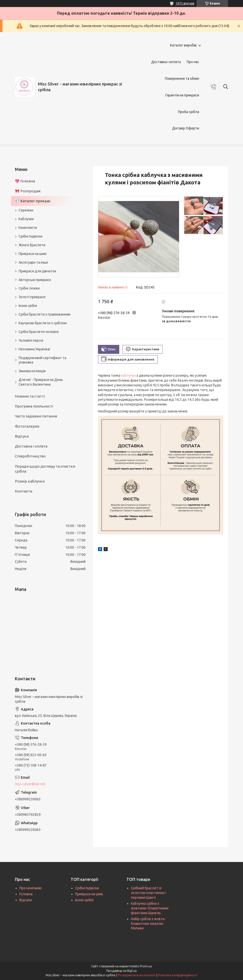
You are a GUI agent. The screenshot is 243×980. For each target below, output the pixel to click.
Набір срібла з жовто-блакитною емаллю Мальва (148, 924)
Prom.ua (146, 966)
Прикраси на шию (33, 254)
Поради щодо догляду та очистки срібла (45, 469)
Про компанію (30, 888)
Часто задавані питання (36, 416)
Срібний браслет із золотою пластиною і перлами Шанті (149, 893)
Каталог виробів (183, 45)
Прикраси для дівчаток (37, 271)
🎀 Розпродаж (28, 191)
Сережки (26, 210)
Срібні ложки (29, 288)
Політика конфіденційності (178, 975)
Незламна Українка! (34, 349)
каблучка (128, 375)
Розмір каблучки (30, 481)
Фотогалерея (27, 426)
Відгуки (22, 436)
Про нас (193, 62)
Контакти (24, 491)
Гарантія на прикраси (182, 95)
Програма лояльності (34, 406)
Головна (26, 894)
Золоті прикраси (32, 297)
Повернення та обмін (182, 79)
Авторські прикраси (35, 280)
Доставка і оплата (166, 62)
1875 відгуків (185, 3)
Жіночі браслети (32, 245)
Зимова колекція (32, 371)
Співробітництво (30, 456)
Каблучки (26, 219)
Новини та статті (30, 396)
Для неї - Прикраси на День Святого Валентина (41, 382)
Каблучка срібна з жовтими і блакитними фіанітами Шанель (150, 908)
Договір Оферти (186, 128)
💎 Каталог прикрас (33, 201)
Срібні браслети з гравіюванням (45, 314)
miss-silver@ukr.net (30, 784)
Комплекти (28, 228)
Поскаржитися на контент (137, 975)
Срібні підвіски (30, 236)
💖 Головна (25, 181)
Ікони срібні (28, 306)
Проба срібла (189, 112)
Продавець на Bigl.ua (121, 971)
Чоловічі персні (31, 340)
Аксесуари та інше (33, 262)
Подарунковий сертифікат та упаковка (42, 360)
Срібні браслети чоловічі (39, 332)
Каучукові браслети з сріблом (43, 323)
